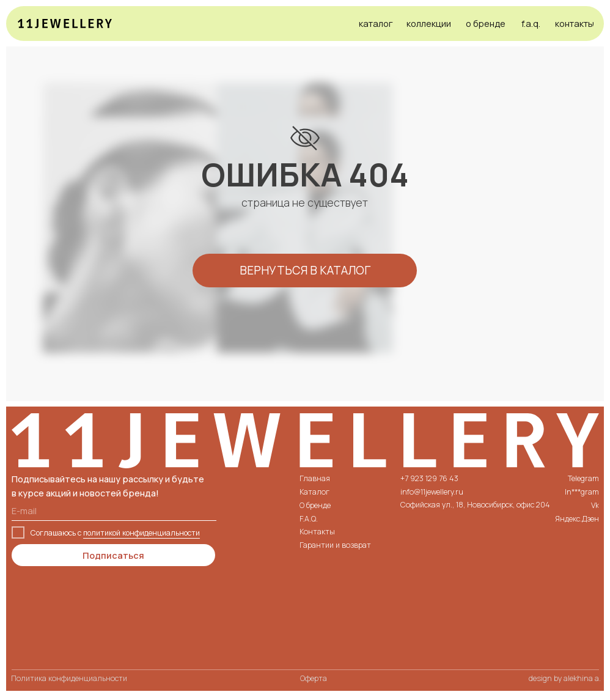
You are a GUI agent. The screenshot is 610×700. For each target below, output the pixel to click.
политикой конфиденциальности (141, 533)
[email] (114, 510)
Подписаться (113, 555)
